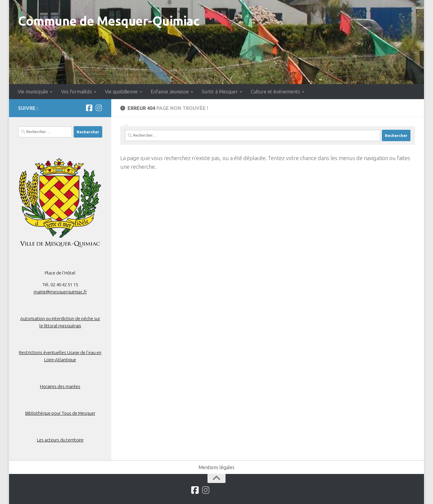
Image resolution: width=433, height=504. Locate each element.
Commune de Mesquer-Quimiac (109, 21)
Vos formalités (77, 92)
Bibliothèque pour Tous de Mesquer (60, 413)
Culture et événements (275, 92)
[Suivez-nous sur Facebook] (89, 108)
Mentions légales (216, 467)
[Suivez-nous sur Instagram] (99, 108)
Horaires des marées (60, 386)
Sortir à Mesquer (220, 92)
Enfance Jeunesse (170, 92)
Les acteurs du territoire (60, 440)
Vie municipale (33, 92)
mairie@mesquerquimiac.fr (60, 292)
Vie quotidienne (121, 92)
